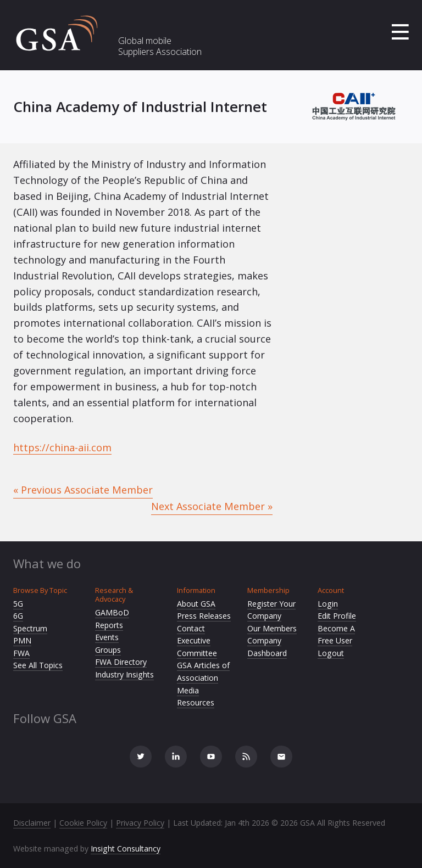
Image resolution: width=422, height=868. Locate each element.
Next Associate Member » (212, 506)
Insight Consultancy (126, 849)
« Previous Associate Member (83, 490)
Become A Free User (336, 635)
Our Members (272, 628)
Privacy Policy (140, 823)
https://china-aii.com (62, 447)
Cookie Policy (83, 823)
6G (18, 616)
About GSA (196, 604)
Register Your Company (271, 610)
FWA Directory (121, 662)
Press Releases (204, 616)
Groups (108, 650)
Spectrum (30, 628)
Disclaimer (32, 823)
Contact (191, 628)
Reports (109, 625)
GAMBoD (112, 612)
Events (107, 637)
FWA (21, 653)
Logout (331, 653)
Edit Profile (337, 616)
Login (328, 604)
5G (18, 604)
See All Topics (38, 665)
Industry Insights (124, 674)
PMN (22, 640)
